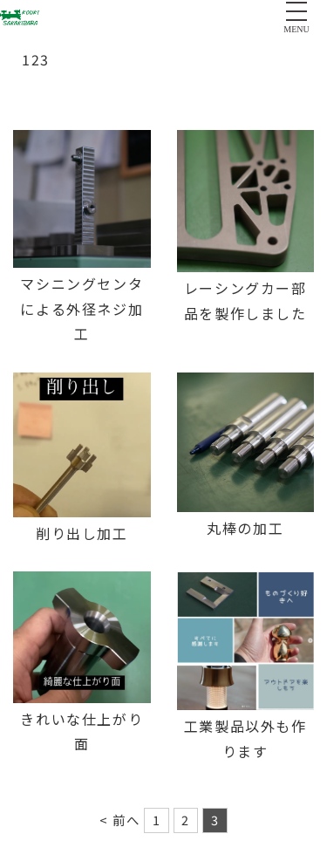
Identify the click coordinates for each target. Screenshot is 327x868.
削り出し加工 (82, 533)
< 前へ (119, 820)
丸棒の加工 (245, 528)
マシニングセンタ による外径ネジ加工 (82, 309)
